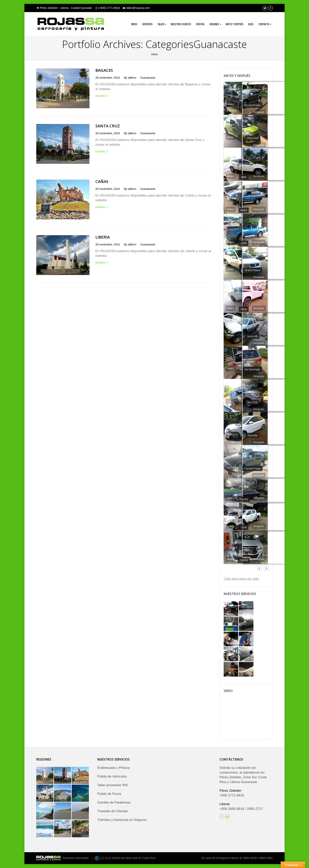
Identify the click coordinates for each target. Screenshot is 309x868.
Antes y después (235, 24)
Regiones (214, 24)
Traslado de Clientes (113, 811)
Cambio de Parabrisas (114, 802)
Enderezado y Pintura (114, 768)
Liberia (103, 237)
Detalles (100, 96)
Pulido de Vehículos (112, 776)
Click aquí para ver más (241, 579)
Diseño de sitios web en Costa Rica (134, 858)
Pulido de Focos (109, 794)
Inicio (134, 24)
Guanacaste (148, 78)
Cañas (102, 181)
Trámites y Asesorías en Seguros (122, 820)
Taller (161, 24)
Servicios (147, 24)
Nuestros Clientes (181, 24)
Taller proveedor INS (113, 785)
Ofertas (200, 24)
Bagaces (104, 70)
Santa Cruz (108, 126)
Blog (251, 24)
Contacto (264, 24)
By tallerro (130, 78)
